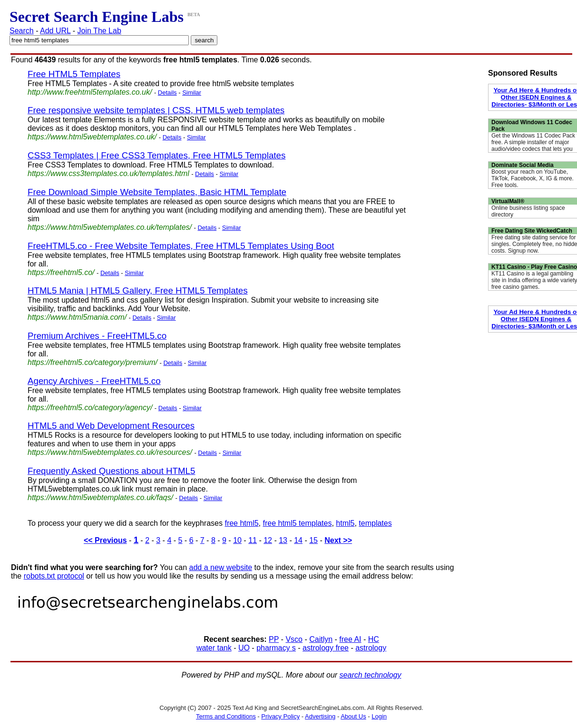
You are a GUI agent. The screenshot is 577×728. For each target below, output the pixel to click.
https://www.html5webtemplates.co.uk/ (92, 137)
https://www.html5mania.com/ (77, 317)
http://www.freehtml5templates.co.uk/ (90, 92)
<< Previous (105, 540)
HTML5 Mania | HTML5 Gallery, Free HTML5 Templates (138, 290)
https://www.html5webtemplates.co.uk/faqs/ (100, 497)
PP (274, 639)
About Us (353, 716)
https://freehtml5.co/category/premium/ (93, 362)
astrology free (326, 648)
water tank (214, 648)
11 (253, 540)
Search (22, 31)
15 (313, 540)
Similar (192, 93)
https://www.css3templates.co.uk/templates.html (108, 173)
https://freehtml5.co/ (61, 272)
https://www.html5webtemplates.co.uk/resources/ (110, 452)
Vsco (294, 639)
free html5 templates (297, 523)
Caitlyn (321, 639)
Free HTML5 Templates (74, 74)
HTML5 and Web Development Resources (111, 426)
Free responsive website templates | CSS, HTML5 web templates (156, 110)
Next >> (338, 540)
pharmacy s (276, 648)
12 (268, 540)
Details (167, 93)
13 (283, 540)
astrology (371, 648)
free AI (350, 639)
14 (298, 540)
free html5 (241, 523)
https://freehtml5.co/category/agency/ (90, 408)
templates (375, 523)
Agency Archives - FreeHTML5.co (94, 381)
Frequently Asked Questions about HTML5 (111, 471)
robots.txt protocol (54, 576)
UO (244, 648)
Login (379, 716)
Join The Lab (99, 31)
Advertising (320, 716)
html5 (345, 523)
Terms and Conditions (226, 716)
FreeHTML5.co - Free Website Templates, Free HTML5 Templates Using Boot (181, 246)
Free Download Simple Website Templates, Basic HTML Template (157, 192)
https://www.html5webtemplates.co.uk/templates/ (110, 227)
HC (374, 639)
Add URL (55, 31)
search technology (371, 675)
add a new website (221, 567)
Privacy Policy (280, 716)
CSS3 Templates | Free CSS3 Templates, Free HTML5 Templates (156, 155)
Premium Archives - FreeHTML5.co (97, 336)
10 (237, 540)
